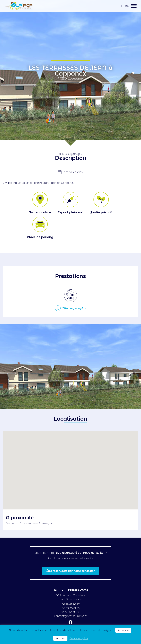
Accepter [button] (123, 630)
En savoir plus (79, 638)
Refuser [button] (60, 638)
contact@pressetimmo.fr (70, 616)
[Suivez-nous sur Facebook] (70, 623)
